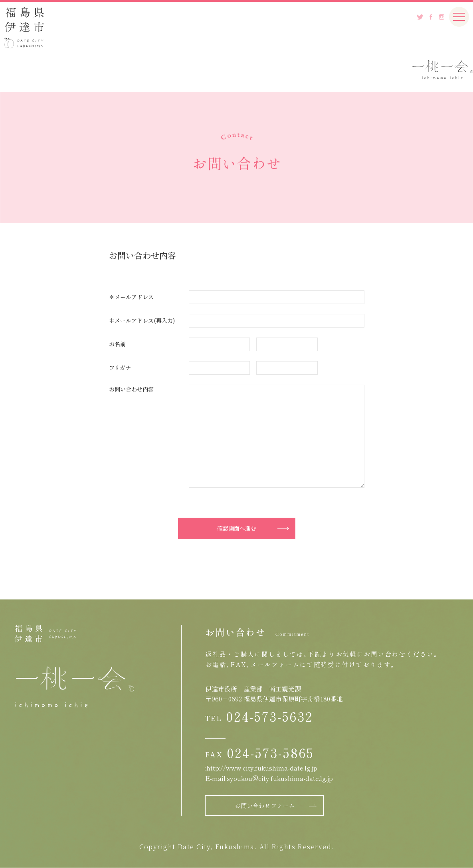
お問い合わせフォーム (265, 805)
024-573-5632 (270, 716)
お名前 (117, 344)
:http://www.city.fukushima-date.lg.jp (261, 768)
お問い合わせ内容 (131, 389)
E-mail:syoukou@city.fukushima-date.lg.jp (269, 778)
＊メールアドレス (131, 297)
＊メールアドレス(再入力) (142, 320)
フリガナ (120, 367)
